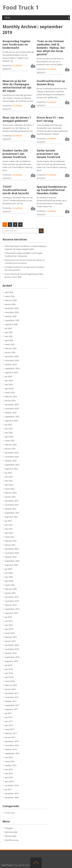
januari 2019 (10, 641)
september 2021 (12, 513)
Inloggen (9, 828)
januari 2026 (10, 304)
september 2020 (12, 561)
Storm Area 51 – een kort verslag (50, 119)
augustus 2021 (11, 517)
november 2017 (12, 697)
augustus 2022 (11, 469)
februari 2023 (11, 445)
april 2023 (9, 437)
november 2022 (12, 457)
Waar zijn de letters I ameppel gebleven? (17, 119)
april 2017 (9, 725)
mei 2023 (9, 433)
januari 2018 (10, 689)
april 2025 (9, 340)
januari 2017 (10, 737)
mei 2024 (9, 384)
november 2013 (12, 785)
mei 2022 (9, 481)
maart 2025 (10, 344)
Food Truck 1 (21, 7)
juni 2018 (9, 669)
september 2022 (12, 465)
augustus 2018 (11, 661)
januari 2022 (10, 497)
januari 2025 (10, 352)
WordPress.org (12, 840)
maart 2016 (10, 761)
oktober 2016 (11, 749)
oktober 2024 (11, 364)
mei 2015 (9, 773)
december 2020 (12, 549)
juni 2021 (9, 525)
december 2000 (12, 797)
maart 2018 (10, 681)
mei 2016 (9, 757)
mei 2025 (9, 336)
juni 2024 (9, 380)
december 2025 (12, 308)
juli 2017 (8, 713)
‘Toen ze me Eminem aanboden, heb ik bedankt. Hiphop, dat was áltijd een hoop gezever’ (51, 48)
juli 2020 (8, 569)
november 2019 (12, 601)
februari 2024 (11, 397)
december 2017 (12, 693)
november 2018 (12, 649)
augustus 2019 (11, 613)
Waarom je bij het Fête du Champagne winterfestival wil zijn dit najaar (17, 86)
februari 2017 (11, 733)
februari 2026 (11, 300)
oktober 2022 (11, 461)
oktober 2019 (11, 605)
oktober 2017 (11, 701)
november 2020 (12, 553)
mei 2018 (9, 673)
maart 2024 (10, 392)
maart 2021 (10, 537)
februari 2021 (11, 541)
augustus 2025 (11, 324)
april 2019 (9, 629)
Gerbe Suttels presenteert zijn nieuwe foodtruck (49, 154)
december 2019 (12, 597)
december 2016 (12, 741)
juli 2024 (8, 376)
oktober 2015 (11, 765)
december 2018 (12, 645)
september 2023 (12, 417)
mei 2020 (9, 577)
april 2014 (9, 781)
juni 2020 (9, 573)
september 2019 (12, 609)
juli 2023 (8, 425)
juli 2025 (8, 328)
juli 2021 (8, 521)
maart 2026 (10, 296)
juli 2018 (8, 665)
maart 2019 (10, 633)
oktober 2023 (11, 413)
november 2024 (12, 360)
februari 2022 (11, 493)
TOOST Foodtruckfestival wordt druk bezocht (16, 190)
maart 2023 (10, 441)
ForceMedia (17, 66)
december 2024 (12, 356)
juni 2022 (9, 477)
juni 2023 (9, 429)
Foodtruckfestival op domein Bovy (51, 83)
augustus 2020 (11, 565)
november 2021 (12, 505)
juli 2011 (8, 789)
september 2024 (12, 368)
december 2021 (12, 501)
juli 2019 (8, 617)
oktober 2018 (11, 653)
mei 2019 (9, 625)
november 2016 (12, 745)
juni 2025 (9, 332)
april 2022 (9, 485)
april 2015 (9, 777)
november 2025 (12, 312)
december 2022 (12, 453)
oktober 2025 (11, 316)
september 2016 (12, 753)
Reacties (11, 836)
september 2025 (12, 320)
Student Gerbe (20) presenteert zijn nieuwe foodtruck (15, 154)
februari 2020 (11, 589)
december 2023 (12, 405)
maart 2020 (10, 585)
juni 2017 (9, 717)
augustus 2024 (11, 372)
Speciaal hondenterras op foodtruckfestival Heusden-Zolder (52, 190)
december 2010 (12, 793)
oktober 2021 (11, 509)
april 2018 (9, 677)
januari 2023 (10, 449)
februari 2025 (11, 348)
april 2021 (9, 533)
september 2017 (12, 705)
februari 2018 (11, 685)
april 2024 (9, 388)
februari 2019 (11, 637)
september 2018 (12, 657)
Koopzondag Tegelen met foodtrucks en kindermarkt (16, 44)
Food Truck (10, 813)
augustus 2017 (11, 709)
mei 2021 (9, 529)
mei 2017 (9, 721)
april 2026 (9, 292)
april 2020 (9, 581)
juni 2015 (9, 769)
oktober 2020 (11, 557)
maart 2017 (10, 729)
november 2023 (12, 409)
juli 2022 (8, 473)
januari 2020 (10, 593)
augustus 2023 (11, 421)
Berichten (11, 832)
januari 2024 (10, 401)
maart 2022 (10, 489)
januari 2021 (10, 545)
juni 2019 (9, 621)
